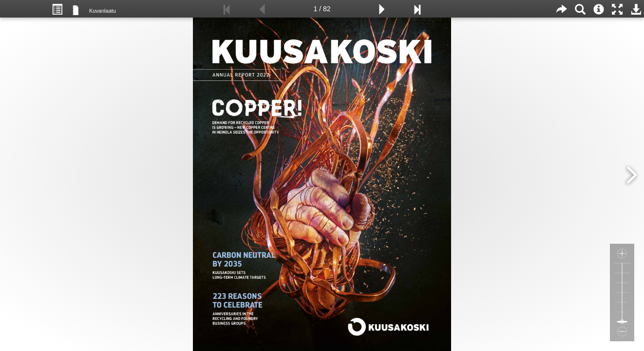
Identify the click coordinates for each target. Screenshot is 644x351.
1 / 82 (322, 9)
